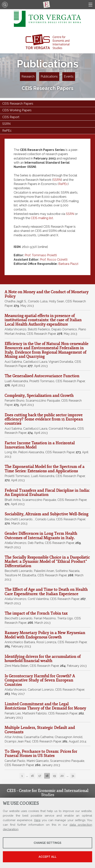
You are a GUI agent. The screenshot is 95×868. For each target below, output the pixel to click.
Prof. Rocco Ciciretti (54, 260)
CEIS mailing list (42, 218)
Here (37, 820)
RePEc (63, 184)
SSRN (57, 180)
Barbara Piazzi (68, 264)
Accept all (47, 857)
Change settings (47, 843)
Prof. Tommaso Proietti (41, 255)
